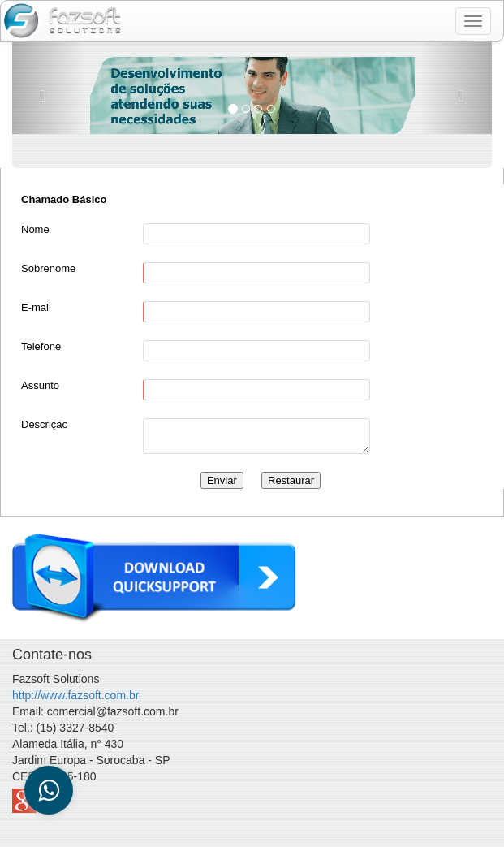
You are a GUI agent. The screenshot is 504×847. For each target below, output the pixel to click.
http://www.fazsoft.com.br (75, 695)
